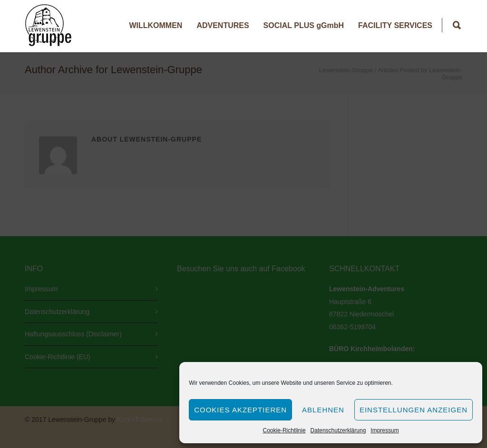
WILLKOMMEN (156, 25)
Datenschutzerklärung (338, 430)
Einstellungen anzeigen (414, 410)
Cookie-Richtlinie (284, 430)
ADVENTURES (223, 25)
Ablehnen (323, 410)
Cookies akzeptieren (240, 410)
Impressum (385, 430)
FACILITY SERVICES (395, 25)
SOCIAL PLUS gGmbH (304, 25)
